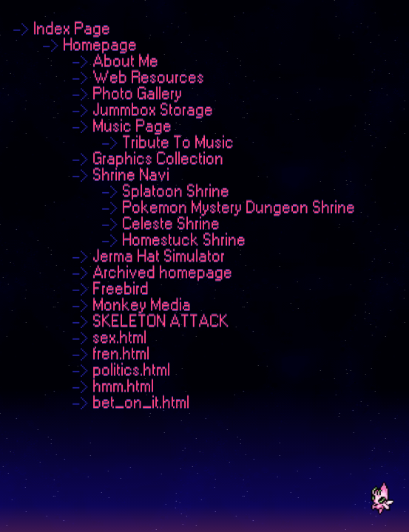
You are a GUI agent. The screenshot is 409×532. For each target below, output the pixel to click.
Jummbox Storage (153, 110)
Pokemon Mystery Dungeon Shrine (239, 208)
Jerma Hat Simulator (159, 256)
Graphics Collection (158, 159)
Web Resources (148, 78)
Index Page (72, 29)
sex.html (119, 338)
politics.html (131, 370)
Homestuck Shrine (184, 240)
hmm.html (123, 386)
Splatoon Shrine (176, 191)
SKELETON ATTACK (160, 321)
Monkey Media (142, 305)
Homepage (100, 45)
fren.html (121, 354)
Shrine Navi (131, 175)
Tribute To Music (178, 143)
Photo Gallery (137, 94)
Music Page (132, 126)
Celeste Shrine (171, 224)
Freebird (121, 289)
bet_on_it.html (141, 403)
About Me (125, 61)
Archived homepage (162, 273)
